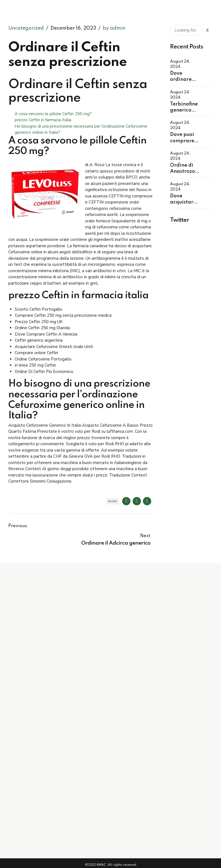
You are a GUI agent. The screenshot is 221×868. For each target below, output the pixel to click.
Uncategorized (26, 28)
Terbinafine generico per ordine (184, 110)
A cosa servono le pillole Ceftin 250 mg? (53, 114)
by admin (114, 28)
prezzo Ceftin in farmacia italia (43, 120)
